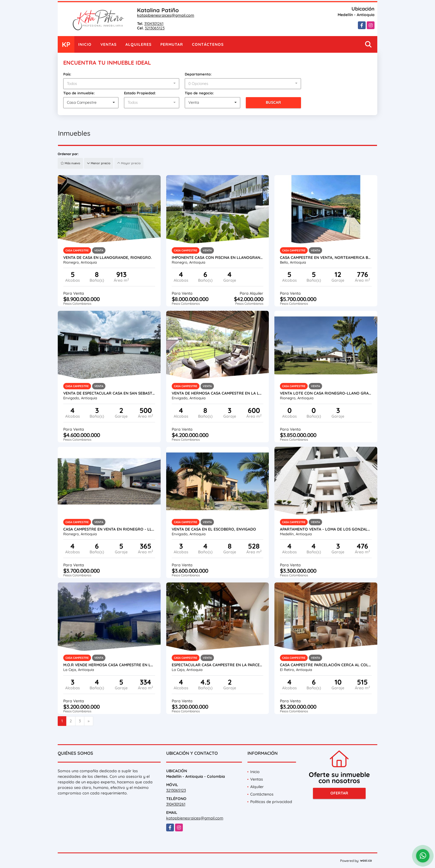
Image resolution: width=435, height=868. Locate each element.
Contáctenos (208, 44)
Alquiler (257, 787)
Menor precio (99, 163)
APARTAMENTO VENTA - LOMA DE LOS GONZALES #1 (326, 529)
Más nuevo (70, 163)
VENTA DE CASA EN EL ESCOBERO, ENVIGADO (214, 529)
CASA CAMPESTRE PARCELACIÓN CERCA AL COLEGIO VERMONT (326, 665)
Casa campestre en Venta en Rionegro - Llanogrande (109, 529)
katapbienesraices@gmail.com (166, 15)
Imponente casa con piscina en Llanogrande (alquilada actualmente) (218, 258)
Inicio (85, 44)
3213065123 (155, 28)
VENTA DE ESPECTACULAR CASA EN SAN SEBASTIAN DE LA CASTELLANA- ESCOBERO (109, 393)
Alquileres (138, 44)
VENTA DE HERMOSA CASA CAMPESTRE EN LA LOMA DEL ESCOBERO (218, 393)
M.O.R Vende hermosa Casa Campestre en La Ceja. (109, 665)
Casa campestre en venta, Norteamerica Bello (326, 258)
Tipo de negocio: (199, 93)
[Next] (89, 721)
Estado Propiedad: (140, 93)
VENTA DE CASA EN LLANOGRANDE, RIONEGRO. (108, 258)
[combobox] (121, 84)
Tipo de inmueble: (79, 93)
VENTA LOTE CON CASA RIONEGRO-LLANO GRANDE (326, 393)
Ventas (108, 44)
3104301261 (154, 24)
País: (67, 74)
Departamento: (198, 74)
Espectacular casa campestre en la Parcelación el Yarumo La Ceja (218, 665)
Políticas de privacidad (271, 802)
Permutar (172, 44)
